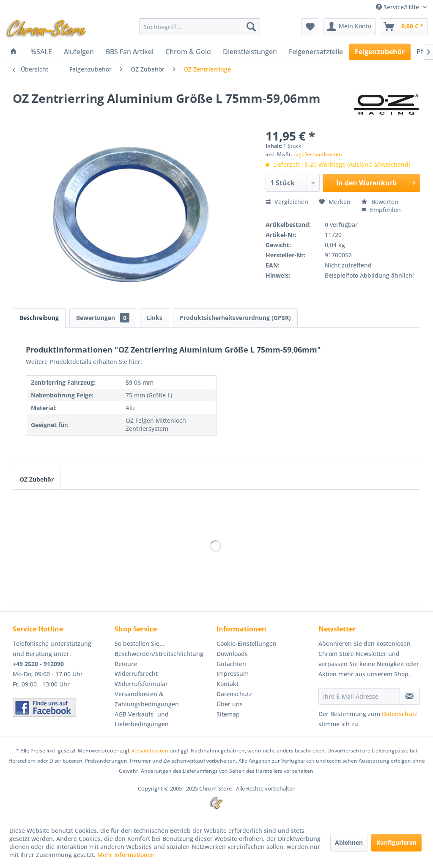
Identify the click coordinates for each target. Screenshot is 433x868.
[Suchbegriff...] (200, 27)
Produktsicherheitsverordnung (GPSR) (235, 318)
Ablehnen (349, 842)
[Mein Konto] (349, 27)
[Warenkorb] (404, 27)
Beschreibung (39, 318)
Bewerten (380, 202)
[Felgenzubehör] (380, 52)
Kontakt (227, 684)
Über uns (230, 704)
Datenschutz (234, 694)
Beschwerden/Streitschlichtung (159, 654)
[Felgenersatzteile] (316, 52)
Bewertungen (103, 318)
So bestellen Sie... (140, 643)
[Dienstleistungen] (250, 52)
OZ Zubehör (37, 479)
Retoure (126, 664)
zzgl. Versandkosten (318, 154)
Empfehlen (381, 210)
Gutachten (231, 664)
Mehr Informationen (126, 855)
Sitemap (228, 714)
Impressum (233, 674)
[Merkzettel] (310, 27)
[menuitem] (200, 27)
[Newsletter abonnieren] (410, 696)
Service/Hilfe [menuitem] (398, 7)
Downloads (232, 654)
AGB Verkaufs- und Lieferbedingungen (142, 719)
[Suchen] (251, 27)
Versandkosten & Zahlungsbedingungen (147, 699)
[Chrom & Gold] (188, 52)
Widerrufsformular (141, 684)
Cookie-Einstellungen (247, 643)
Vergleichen (287, 202)
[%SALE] (41, 52)
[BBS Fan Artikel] (130, 52)
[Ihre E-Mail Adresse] (359, 696)
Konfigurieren (396, 842)
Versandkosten (150, 751)
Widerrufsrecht (136, 674)
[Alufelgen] (79, 52)
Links (155, 318)
